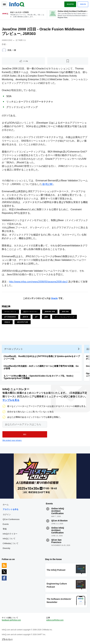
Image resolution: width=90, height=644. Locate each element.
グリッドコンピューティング (64, 317)
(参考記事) (47, 184)
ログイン (7, 514)
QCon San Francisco (56, 541)
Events (6, 524)
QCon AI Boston (59, 521)
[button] (25, 434)
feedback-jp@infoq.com (11, 620)
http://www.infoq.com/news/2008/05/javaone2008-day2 (38, 282)
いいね (26, 61)
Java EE (25, 317)
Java (46, 317)
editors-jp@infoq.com (55, 620)
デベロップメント (10, 312)
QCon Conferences (11, 519)
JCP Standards (10, 317)
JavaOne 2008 (50, 312)
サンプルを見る (11, 400)
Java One (65, 312)
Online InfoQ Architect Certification (58, 511)
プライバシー (7, 639)
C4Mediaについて (11, 543)
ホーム (6, 505)
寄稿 (5, 529)
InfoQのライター (10, 534)
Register (70, 4)
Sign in (83, 4)
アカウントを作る (11, 509)
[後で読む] (68, 61)
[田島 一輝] (4, 50)
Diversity (6, 548)
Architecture (23, 322)
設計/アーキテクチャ (31, 312)
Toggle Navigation (4, 4)
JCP (36, 317)
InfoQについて (9, 539)
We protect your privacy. (12, 440)
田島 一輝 (12, 50)
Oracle (54, 298)
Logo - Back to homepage (17, 4)
